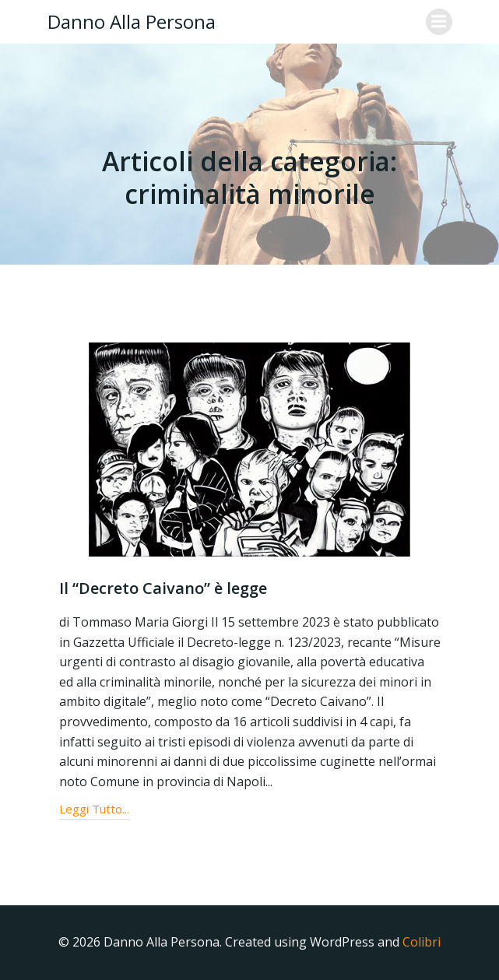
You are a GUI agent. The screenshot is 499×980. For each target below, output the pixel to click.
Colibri (422, 942)
